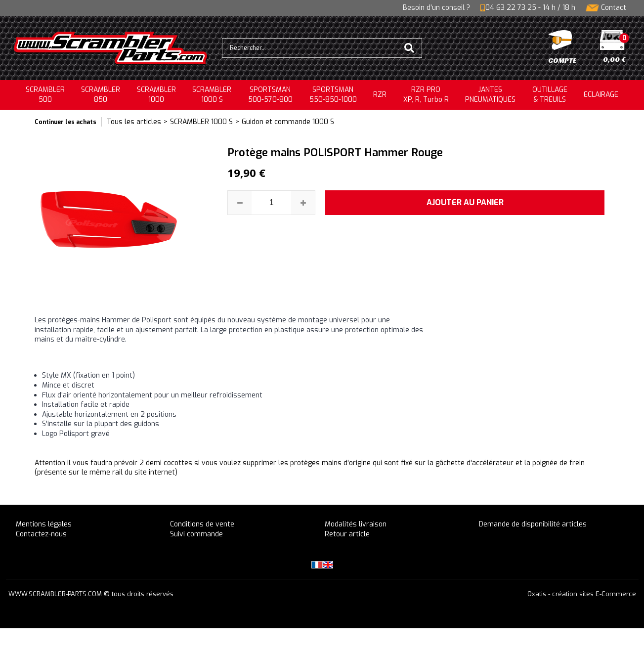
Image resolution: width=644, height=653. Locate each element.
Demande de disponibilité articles (533, 524)
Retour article (347, 534)
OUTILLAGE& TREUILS (550, 95)
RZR (380, 95)
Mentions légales (44, 524)
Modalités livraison (356, 524)
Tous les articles (134, 122)
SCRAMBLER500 (45, 95)
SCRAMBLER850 (101, 95)
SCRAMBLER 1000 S (212, 95)
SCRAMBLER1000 (156, 95)
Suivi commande (196, 534)
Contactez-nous (41, 534)
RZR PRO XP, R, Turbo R (426, 95)
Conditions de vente (202, 524)
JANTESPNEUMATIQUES (490, 95)
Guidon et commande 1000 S (288, 122)
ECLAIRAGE (601, 95)
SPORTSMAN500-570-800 (270, 95)
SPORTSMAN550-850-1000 (333, 95)
